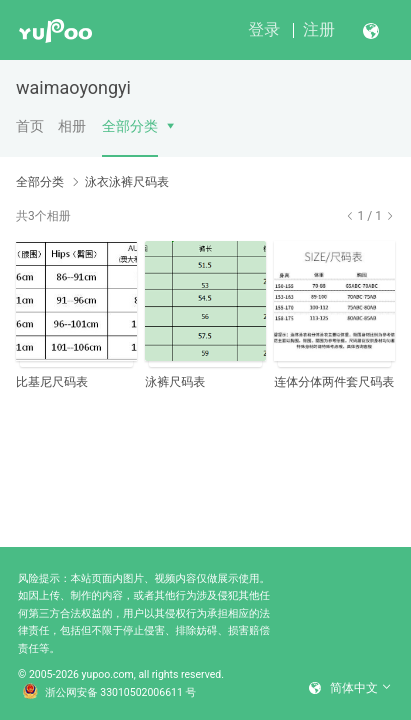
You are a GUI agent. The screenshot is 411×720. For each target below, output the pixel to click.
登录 (264, 29)
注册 (319, 29)
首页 (30, 126)
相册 (72, 126)
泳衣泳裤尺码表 (127, 182)
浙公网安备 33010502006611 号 (109, 693)
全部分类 (130, 126)
